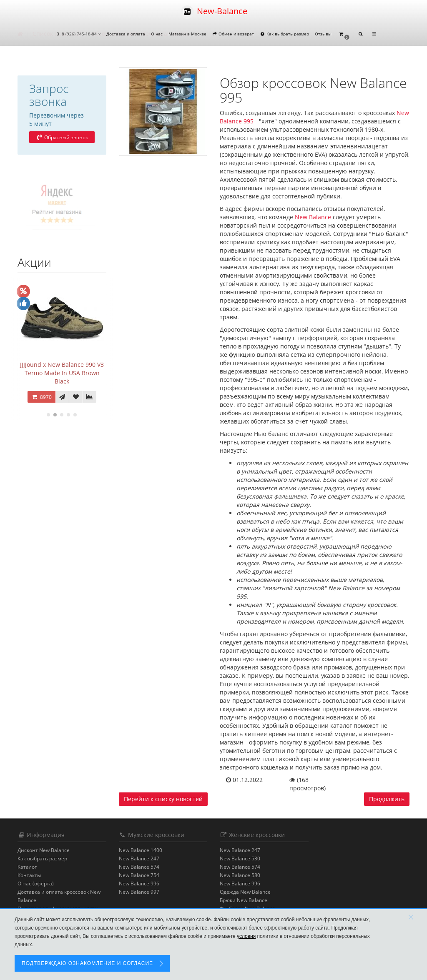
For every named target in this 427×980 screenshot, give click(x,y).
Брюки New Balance (244, 900)
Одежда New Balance (245, 892)
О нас (157, 34)
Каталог (27, 867)
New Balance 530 (240, 858)
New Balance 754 (139, 875)
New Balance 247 (139, 858)
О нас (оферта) (36, 884)
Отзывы (323, 34)
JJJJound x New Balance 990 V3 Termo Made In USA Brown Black (62, 373)
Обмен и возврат (233, 34)
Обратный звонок (62, 137)
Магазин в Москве (187, 34)
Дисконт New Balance (44, 850)
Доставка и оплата (126, 34)
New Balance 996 (139, 884)
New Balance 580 (240, 875)
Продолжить (387, 799)
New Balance (313, 217)
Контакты (29, 875)
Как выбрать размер (284, 34)
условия (246, 936)
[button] (344, 34)
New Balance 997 (139, 892)
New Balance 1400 (141, 850)
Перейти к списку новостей (163, 799)
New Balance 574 (139, 867)
